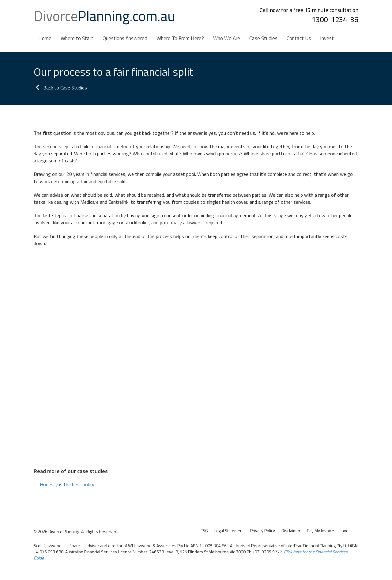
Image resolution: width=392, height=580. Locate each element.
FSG (204, 531)
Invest (346, 531)
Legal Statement (229, 531)
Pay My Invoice (320, 531)
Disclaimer (291, 531)
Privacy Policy (263, 531)
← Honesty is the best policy (64, 485)
